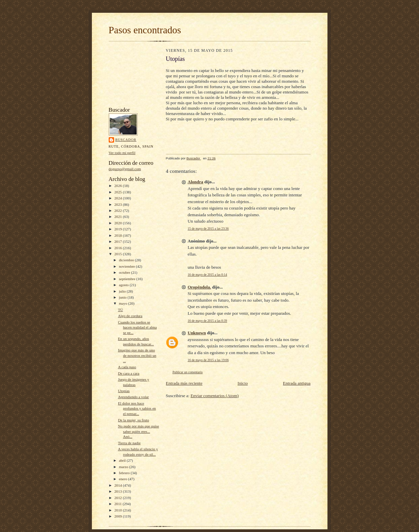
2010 (119, 510)
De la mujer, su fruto (133, 420)
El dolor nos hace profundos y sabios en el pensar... (137, 408)
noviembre (127, 266)
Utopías (124, 391)
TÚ (120, 310)
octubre (125, 272)
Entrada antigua (297, 383)
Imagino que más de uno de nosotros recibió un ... (137, 355)
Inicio (243, 383)
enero (124, 479)
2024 (119, 198)
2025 (119, 192)
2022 (119, 211)
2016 (119, 248)
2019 (119, 229)
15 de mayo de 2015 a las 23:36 (208, 229)
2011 (119, 504)
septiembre (128, 279)
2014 (119, 485)
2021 (119, 217)
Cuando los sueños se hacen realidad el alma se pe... (137, 327)
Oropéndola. (199, 287)
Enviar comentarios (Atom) (215, 396)
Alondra (196, 182)
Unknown (197, 333)
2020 (119, 223)
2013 (119, 491)
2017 (119, 241)
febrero (125, 473)
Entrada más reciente (184, 383)
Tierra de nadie (129, 443)
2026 (119, 186)
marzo (124, 467)
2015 (119, 254)
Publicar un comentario (188, 372)
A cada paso (127, 367)
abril (123, 460)
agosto (124, 285)
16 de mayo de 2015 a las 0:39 (207, 321)
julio (123, 291)
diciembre (127, 260)
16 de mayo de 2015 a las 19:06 (208, 360)
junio (123, 297)
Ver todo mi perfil (122, 153)
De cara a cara (129, 373)
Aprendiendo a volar (133, 397)
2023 (119, 204)
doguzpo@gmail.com (125, 169)
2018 (119, 235)
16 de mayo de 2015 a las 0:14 (207, 275)
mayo (124, 303)
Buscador (126, 140)
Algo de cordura (130, 316)
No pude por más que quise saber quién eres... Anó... (138, 431)
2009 (119, 516)
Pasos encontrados (145, 30)
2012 (119, 498)
